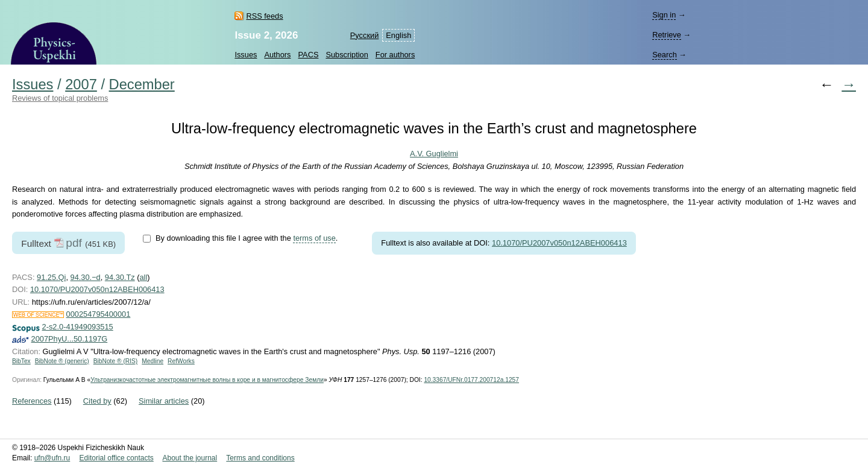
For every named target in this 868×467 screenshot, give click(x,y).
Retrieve (667, 35)
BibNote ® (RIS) (116, 361)
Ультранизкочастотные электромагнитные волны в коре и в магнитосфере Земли (207, 380)
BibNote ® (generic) (62, 361)
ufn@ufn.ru (52, 458)
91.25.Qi (51, 277)
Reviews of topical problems (60, 98)
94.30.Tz (120, 277)
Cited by (97, 401)
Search (665, 55)
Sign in (664, 15)
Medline (153, 361)
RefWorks (181, 361)
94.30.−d (86, 277)
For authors (395, 55)
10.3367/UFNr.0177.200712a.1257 (471, 380)
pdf (74, 243)
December (142, 84)
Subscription (347, 55)
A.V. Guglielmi (434, 154)
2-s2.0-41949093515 (78, 327)
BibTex (21, 361)
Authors (277, 55)
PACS (309, 55)
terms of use (314, 238)
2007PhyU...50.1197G (70, 339)
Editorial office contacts (117, 458)
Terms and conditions (260, 458)
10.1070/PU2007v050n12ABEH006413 (559, 243)
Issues (246, 55)
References (32, 401)
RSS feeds (264, 16)
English (398, 35)
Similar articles (164, 401)
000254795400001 (99, 314)
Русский (364, 35)
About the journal (190, 458)
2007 (81, 84)
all (143, 277)
